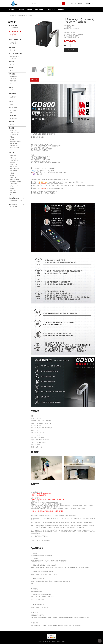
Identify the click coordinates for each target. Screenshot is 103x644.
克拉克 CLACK (14, 165)
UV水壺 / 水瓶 (13, 116)
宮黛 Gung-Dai (13, 170)
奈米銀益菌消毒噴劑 (14, 198)
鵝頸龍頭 (11, 122)
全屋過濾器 (12, 74)
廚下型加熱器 (29, 15)
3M (11, 149)
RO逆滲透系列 (13, 25)
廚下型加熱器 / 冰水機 (20, 15)
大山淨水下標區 (13, 204)
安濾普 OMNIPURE (15, 180)
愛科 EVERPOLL (14, 134)
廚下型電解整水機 (14, 58)
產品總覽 (12, 10)
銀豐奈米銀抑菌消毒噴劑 (16, 201)
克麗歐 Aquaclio (14, 157)
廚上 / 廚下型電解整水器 (16, 54)
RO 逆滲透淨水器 (14, 28)
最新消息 (21, 10)
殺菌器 (11, 102)
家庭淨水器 (12, 48)
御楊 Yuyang (13, 193)
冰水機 (12, 36)
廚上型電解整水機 (14, 56)
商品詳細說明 (34, 80)
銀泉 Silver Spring (14, 145)
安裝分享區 (61, 10)
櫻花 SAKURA (13, 144)
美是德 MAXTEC (14, 178)
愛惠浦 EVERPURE (15, 136)
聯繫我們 (30, 10)
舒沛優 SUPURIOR (14, 147)
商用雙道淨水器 (14, 96)
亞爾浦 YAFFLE (14, 191)
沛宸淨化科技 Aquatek (15, 159)
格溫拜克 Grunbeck (14, 172)
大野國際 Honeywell (15, 138)
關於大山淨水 (39, 10)
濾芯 (11, 112)
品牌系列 (11, 153)
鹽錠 (11, 84)
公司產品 (12, 15)
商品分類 (12, 22)
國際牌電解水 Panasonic (15, 142)
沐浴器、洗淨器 (13, 108)
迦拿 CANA (13, 163)
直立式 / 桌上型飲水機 (15, 40)
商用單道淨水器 (14, 98)
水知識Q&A (50, 10)
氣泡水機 (11, 62)
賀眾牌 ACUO (13, 130)
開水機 (11, 68)
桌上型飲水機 (13, 42)
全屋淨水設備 (13, 78)
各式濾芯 (11, 128)
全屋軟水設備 (13, 80)
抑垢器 (11, 88)
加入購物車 (71, 50)
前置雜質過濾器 (14, 76)
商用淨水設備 (13, 94)
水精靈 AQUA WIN (14, 132)
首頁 (8, 15)
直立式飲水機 (13, 44)
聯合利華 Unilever (14, 189)
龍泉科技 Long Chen (15, 140)
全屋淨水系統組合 (14, 82)
